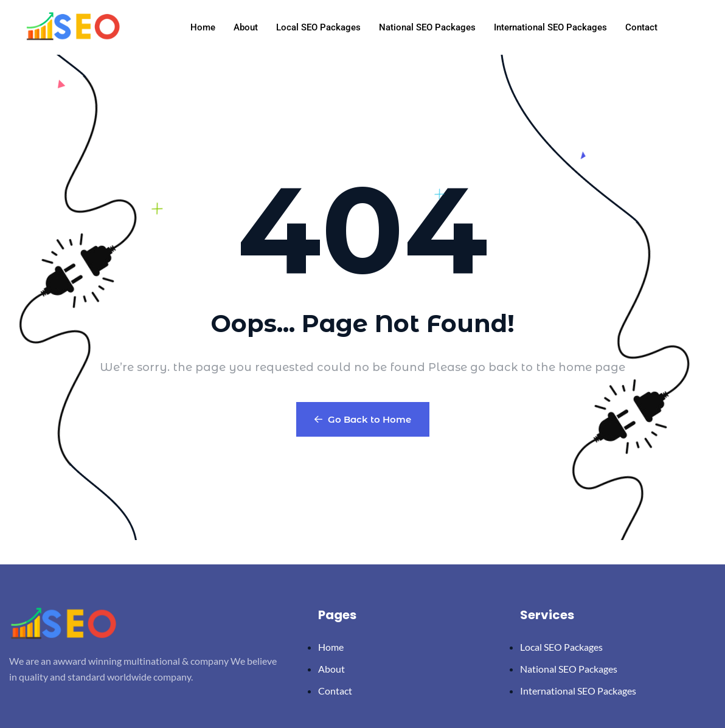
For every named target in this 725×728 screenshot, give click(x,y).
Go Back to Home (363, 419)
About (246, 27)
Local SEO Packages (318, 27)
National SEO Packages (427, 27)
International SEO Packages (550, 27)
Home (203, 27)
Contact (641, 27)
